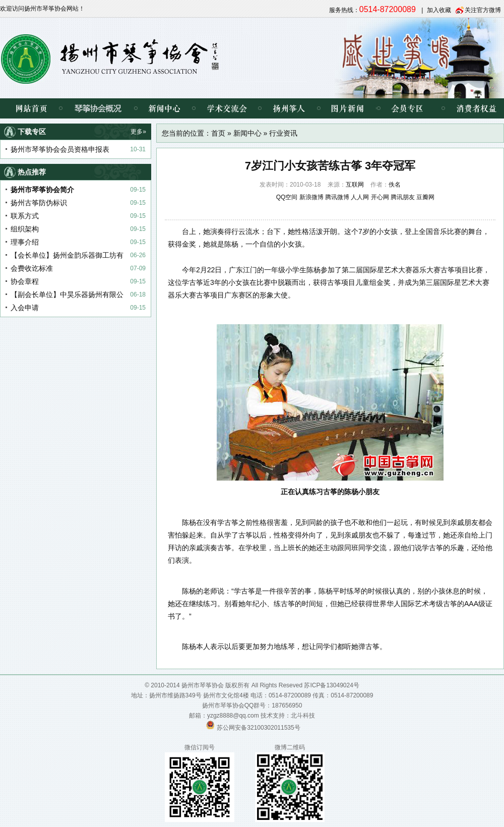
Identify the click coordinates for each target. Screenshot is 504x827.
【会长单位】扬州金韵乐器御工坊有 (67, 255)
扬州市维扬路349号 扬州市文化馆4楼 (199, 695)
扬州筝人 (289, 108)
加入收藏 (439, 10)
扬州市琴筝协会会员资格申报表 (60, 149)
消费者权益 (469, 108)
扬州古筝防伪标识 (39, 203)
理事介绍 (25, 242)
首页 (218, 133)
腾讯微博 (337, 197)
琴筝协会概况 (98, 108)
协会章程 (25, 281)
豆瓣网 (425, 197)
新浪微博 (311, 197)
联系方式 (25, 216)
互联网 (355, 185)
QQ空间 (287, 197)
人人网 (360, 197)
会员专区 (405, 108)
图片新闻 (348, 108)
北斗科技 (303, 716)
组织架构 (25, 229)
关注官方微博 (483, 10)
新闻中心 (165, 108)
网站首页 (30, 108)
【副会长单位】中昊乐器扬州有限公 (67, 294)
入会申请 (25, 308)
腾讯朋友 (403, 197)
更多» (138, 132)
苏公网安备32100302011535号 (258, 727)
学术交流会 (227, 108)
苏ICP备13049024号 (331, 685)
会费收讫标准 (32, 268)
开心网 (380, 197)
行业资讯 (283, 133)
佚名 (395, 185)
